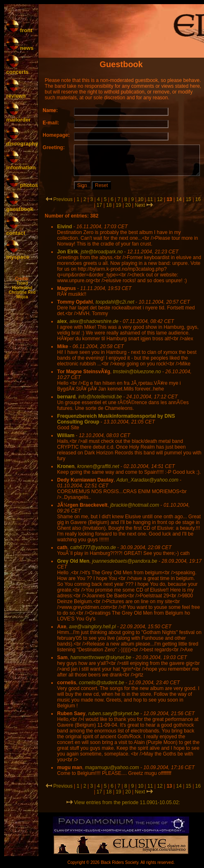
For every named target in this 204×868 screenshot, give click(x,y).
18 (109, 205)
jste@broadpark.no (102, 252)
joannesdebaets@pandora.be (125, 561)
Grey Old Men (73, 561)
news (20, 48)
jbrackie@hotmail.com (135, 505)
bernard (66, 397)
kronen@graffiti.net (98, 466)
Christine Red (22, 292)
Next (140, 205)
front (19, 30)
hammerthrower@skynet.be (101, 657)
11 (150, 199)
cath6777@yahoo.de (93, 547)
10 (141, 199)
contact (16, 230)
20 (128, 205)
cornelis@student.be (102, 683)
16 (198, 199)
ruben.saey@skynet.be (114, 714)
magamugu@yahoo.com (112, 767)
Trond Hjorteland (22, 285)
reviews (16, 93)
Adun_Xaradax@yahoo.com (147, 480)
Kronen (66, 466)
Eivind (64, 227)
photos (22, 185)
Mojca (22, 297)
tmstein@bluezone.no (137, 372)
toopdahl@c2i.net (115, 302)
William (66, 435)
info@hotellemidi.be (100, 397)
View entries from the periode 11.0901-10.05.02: (123, 802)
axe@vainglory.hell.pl (92, 627)
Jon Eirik (68, 252)
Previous (63, 199)
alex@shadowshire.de (94, 321)
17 (99, 205)
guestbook (20, 206)
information (21, 164)
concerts (17, 69)
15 (189, 199)
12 (160, 199)
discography (22, 140)
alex (62, 321)
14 (179, 199)
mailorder (18, 117)
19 (118, 205)
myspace (18, 254)
